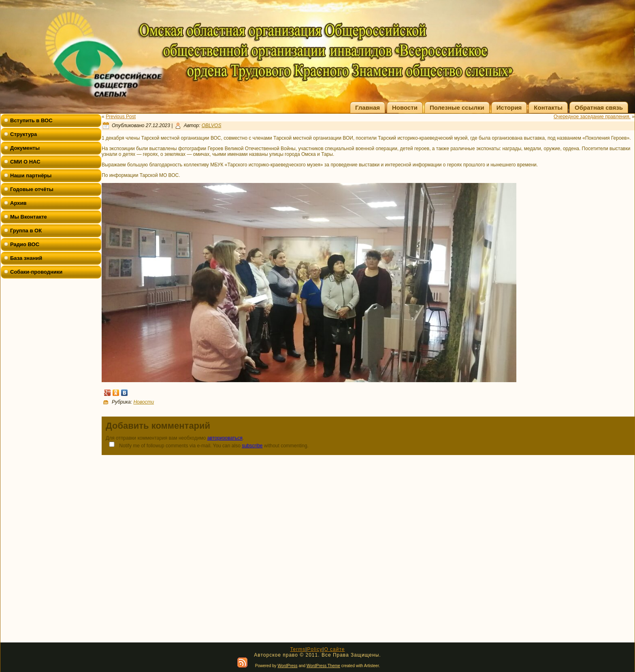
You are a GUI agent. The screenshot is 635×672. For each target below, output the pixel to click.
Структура (23, 134)
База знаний (26, 258)
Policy (315, 649)
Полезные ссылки (457, 107)
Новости (405, 107)
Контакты (548, 107)
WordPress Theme (323, 666)
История (509, 107)
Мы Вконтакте (29, 217)
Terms (298, 649)
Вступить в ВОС (31, 120)
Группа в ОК (26, 231)
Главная (368, 107)
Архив (18, 203)
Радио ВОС (25, 244)
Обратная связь (599, 107)
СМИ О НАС (25, 162)
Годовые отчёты (32, 189)
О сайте (334, 649)
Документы (25, 148)
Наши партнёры (31, 175)
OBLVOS (212, 125)
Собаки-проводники (36, 272)
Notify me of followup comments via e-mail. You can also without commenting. (207, 445)
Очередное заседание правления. (592, 117)
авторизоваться (225, 438)
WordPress (287, 666)
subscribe (252, 446)
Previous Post (121, 117)
